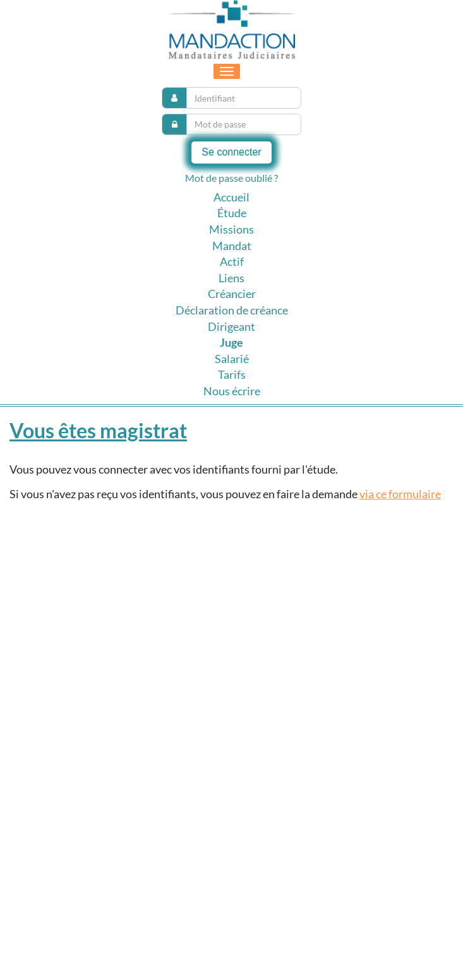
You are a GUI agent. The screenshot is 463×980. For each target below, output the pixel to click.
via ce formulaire (400, 494)
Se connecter (231, 152)
